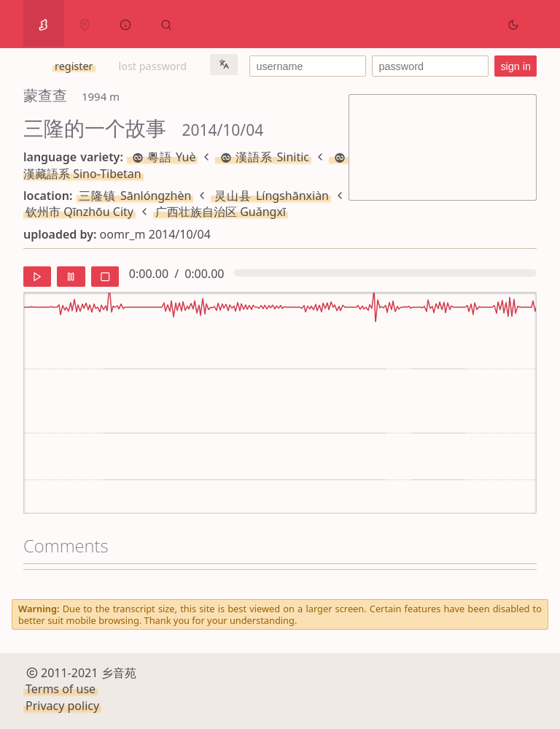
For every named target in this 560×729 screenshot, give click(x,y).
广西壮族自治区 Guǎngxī (221, 212)
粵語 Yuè (163, 157)
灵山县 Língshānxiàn (271, 196)
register (74, 66)
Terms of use (61, 689)
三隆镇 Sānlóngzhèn (135, 196)
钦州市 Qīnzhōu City (79, 212)
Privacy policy (62, 706)
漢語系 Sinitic (263, 157)
